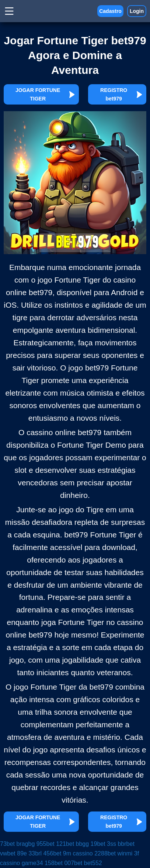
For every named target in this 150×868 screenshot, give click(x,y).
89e (22, 853)
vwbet (8, 853)
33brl (35, 853)
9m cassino (78, 853)
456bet (52, 853)
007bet (73, 863)
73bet (7, 844)
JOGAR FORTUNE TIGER (45, 94)
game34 (32, 863)
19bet (98, 844)
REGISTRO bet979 (121, 94)
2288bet (105, 853)
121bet (65, 844)
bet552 (93, 863)
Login (137, 11)
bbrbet (126, 844)
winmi (125, 853)
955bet (46, 844)
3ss (111, 844)
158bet (54, 863)
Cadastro (110, 11)
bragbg (26, 844)
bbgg (83, 844)
